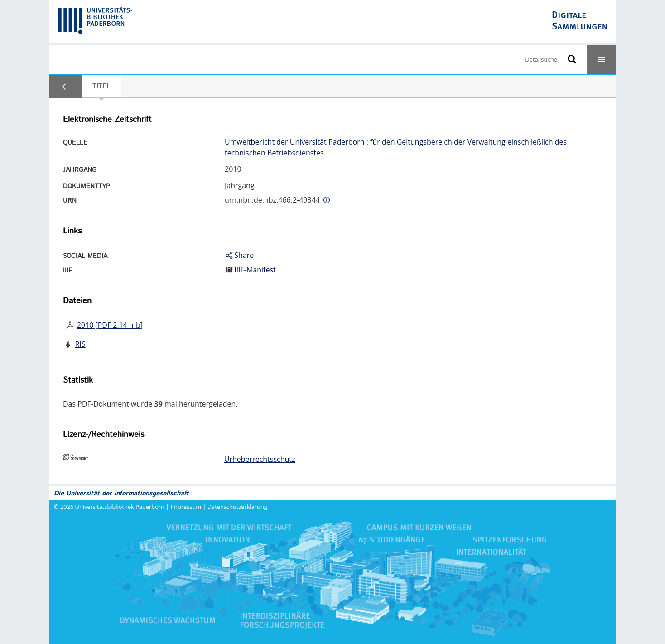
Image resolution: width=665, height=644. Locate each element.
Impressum (186, 507)
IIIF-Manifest (255, 270)
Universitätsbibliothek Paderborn (120, 507)
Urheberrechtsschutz (260, 459)
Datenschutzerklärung (237, 507)
